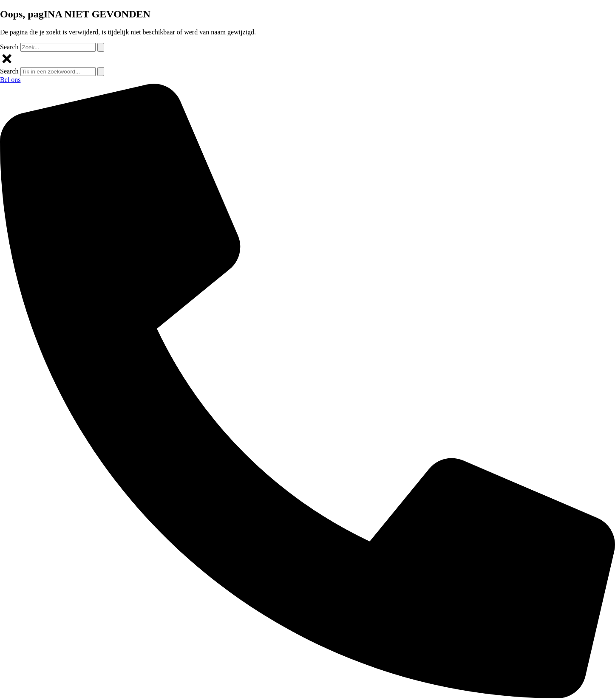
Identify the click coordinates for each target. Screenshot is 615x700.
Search (9, 47)
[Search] (101, 47)
